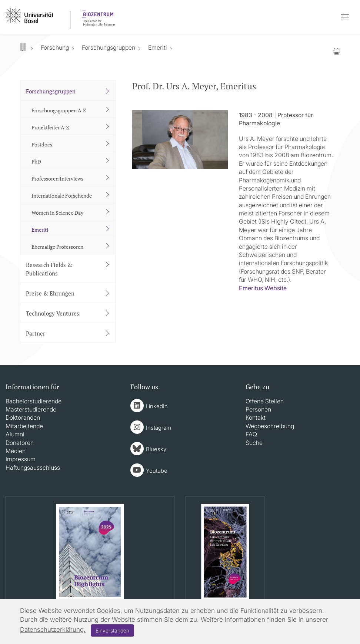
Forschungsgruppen (109, 47)
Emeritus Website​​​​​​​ (263, 288)
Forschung (55, 47)
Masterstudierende (31, 409)
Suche (254, 443)
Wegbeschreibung (270, 426)
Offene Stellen (265, 401)
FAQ (251, 434)
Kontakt (256, 417)
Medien (16, 451)
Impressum (21, 459)
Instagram (159, 428)
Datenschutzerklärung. (53, 630)
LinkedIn (157, 406)
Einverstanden (112, 630)
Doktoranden (23, 417)
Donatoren (20, 443)
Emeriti (158, 47)
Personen (258, 409)
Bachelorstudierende (34, 401)
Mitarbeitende (24, 426)
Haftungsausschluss (33, 468)
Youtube (157, 471)
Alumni (15, 434)
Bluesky (156, 449)
